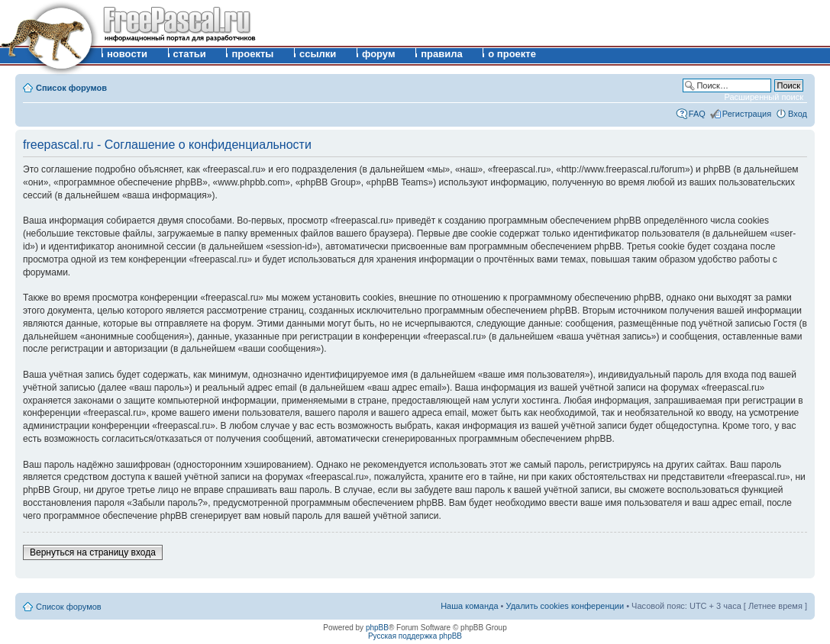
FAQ (697, 114)
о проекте (512, 54)
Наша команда (469, 606)
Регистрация (747, 114)
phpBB (377, 628)
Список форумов (71, 88)
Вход (798, 114)
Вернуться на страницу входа (93, 552)
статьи (190, 54)
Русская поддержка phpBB (415, 636)
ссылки (318, 54)
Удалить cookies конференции (565, 606)
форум (379, 54)
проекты (252, 54)
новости (127, 54)
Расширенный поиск (764, 97)
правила (442, 54)
